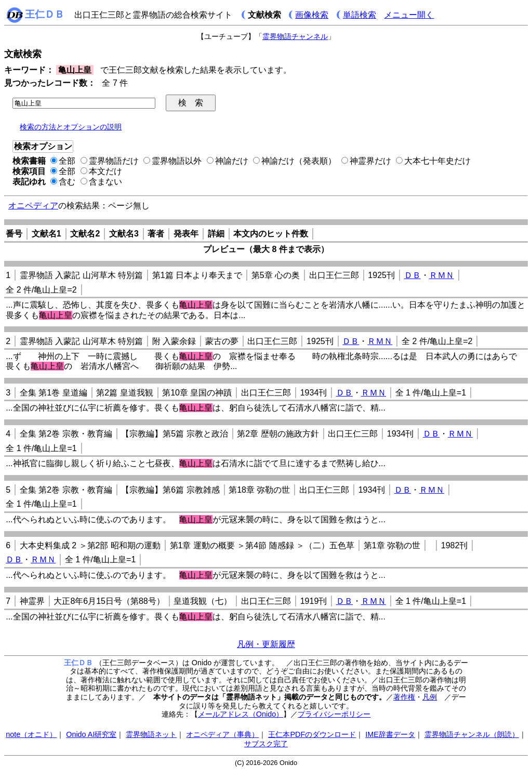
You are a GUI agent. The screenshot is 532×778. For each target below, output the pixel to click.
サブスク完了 (266, 744)
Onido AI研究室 (91, 734)
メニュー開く (409, 15)
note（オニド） (31, 734)
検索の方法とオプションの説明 (71, 127)
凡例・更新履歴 (266, 644)
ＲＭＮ (442, 275)
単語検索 (360, 15)
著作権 (404, 697)
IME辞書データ (390, 734)
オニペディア (33, 206)
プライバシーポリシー (334, 714)
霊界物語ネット (151, 734)
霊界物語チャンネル (295, 36)
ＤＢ (413, 275)
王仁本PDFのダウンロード (312, 734)
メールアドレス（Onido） (241, 714)
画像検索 (312, 15)
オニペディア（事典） (222, 734)
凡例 (430, 697)
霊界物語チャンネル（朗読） (472, 734)
